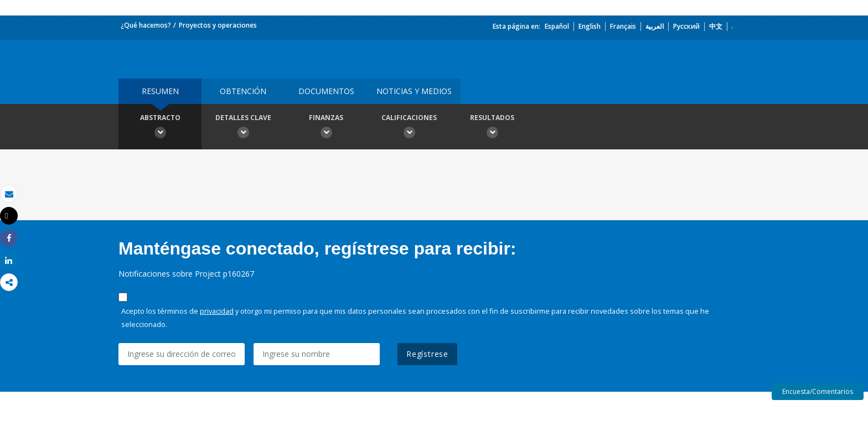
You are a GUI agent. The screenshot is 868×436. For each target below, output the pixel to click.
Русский (686, 26)
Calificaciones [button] (409, 128)
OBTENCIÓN (243, 91)
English (590, 26)
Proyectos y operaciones (218, 25)
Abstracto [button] (160, 128)
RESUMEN (160, 91)
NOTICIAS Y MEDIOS (414, 91)
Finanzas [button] (326, 128)
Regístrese (427, 354)
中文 (716, 26)
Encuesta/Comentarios (818, 391)
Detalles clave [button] (243, 128)
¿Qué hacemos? (146, 25)
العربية (655, 26)
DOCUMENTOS (326, 91)
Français (623, 26)
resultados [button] (492, 128)
